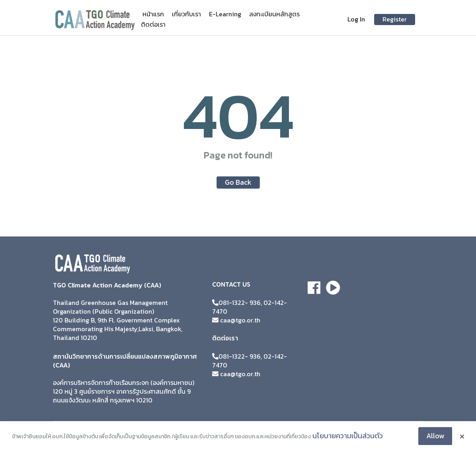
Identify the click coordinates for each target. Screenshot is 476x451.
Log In (356, 19)
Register (395, 19)
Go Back (238, 182)
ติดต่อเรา (153, 24)
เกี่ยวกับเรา (186, 14)
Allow (435, 436)
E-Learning (225, 14)
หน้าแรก (153, 14)
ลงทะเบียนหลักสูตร (274, 14)
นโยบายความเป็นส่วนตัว (348, 436)
